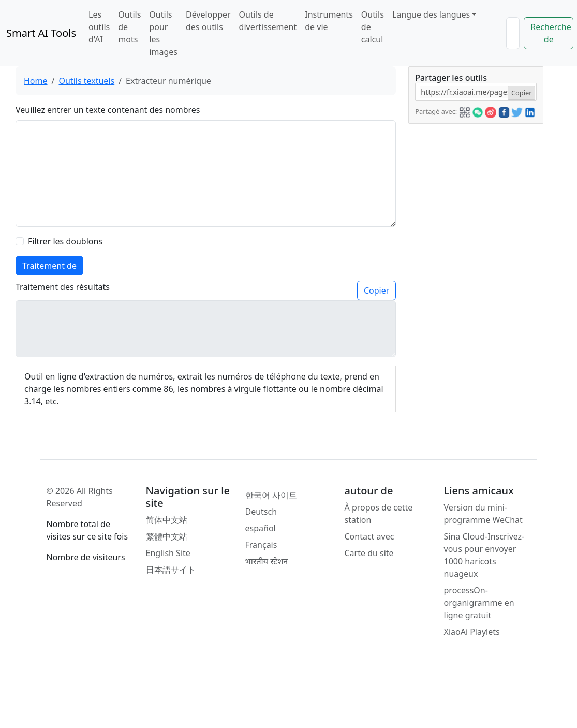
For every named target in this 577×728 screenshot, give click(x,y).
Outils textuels (86, 81)
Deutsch (261, 512)
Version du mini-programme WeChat (483, 514)
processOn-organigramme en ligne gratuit (479, 603)
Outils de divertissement (268, 21)
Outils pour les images (163, 33)
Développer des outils (208, 21)
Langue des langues (431, 14)
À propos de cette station (379, 514)
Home (36, 81)
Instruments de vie (329, 21)
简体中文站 (167, 520)
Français (261, 545)
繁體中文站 (167, 536)
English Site (168, 553)
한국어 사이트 (271, 495)
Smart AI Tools (41, 33)
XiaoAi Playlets (472, 632)
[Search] (513, 33)
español (261, 528)
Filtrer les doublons (65, 241)
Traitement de (49, 266)
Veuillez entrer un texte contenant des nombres (108, 110)
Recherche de (551, 33)
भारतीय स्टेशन (267, 561)
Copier (376, 290)
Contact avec (369, 536)
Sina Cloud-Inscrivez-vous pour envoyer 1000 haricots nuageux (484, 555)
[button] (465, 111)
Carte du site (369, 553)
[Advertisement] (475, 279)
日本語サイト (171, 570)
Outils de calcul (373, 27)
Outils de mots (129, 27)
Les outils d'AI (99, 27)
